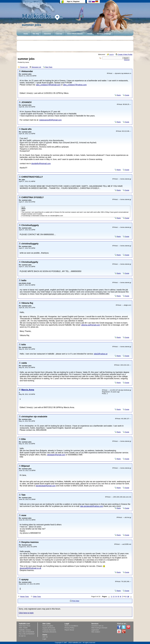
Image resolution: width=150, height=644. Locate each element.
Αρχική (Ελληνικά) (49, 628)
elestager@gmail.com (56, 455)
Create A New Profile (125, 54)
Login (44, 639)
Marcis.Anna (28, 390)
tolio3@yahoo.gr (101, 354)
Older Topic (37, 597)
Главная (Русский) (49, 630)
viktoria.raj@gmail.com (91, 325)
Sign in (69, 1)
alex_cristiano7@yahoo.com (75, 85)
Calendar (59, 34)
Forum (90, 34)
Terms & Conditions (71, 626)
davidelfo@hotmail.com (41, 164)
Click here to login (26, 613)
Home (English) (48, 626)
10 (128, 597)
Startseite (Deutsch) (49, 632)
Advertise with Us (97, 626)
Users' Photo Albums (75, 34)
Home (26, 34)
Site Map (36, 34)
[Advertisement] (76, 46)
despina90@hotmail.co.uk (30, 568)
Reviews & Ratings (104, 34)
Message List (36, 67)
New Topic (49, 67)
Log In (111, 54)
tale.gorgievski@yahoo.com (92, 506)
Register (76, 1)
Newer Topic (25, 597)
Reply (119, 95)
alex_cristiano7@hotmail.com (48, 85)
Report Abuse (69, 630)
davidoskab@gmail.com (46, 486)
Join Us (45, 637)
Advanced (127, 60)
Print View (76, 601)
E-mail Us (22, 636)
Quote (127, 95)
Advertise (47, 34)
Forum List (24, 67)
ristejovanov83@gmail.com (50, 120)
